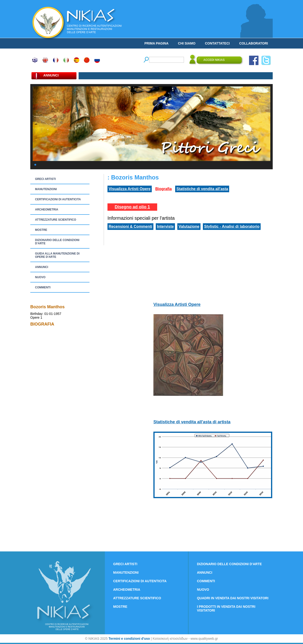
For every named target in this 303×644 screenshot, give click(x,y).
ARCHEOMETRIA (47, 210)
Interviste (165, 226)
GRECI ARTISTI (45, 179)
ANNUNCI (42, 267)
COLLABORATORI (254, 43)
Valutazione (189, 226)
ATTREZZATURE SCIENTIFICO (56, 220)
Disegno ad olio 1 (132, 207)
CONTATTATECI (217, 43)
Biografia (163, 189)
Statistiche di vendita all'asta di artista (192, 422)
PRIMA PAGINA (156, 43)
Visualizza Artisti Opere (130, 189)
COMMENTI (43, 287)
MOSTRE (41, 230)
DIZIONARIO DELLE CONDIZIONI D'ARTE (57, 242)
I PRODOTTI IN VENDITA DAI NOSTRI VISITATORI (226, 608)
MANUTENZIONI (46, 189)
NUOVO (40, 277)
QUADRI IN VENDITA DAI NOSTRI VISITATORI (233, 598)
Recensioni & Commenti (130, 226)
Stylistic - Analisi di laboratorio (232, 226)
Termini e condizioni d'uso (129, 639)
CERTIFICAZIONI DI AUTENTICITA (58, 199)
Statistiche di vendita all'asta (202, 189)
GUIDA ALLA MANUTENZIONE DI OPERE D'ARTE (57, 255)
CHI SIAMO (187, 43)
